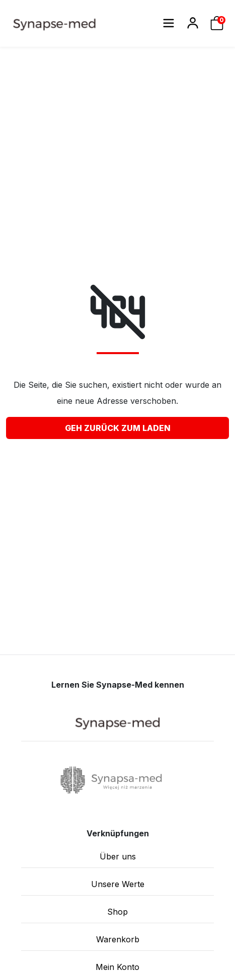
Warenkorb (118, 939)
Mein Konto (117, 967)
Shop (117, 912)
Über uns (118, 856)
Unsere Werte (118, 884)
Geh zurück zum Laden (118, 428)
